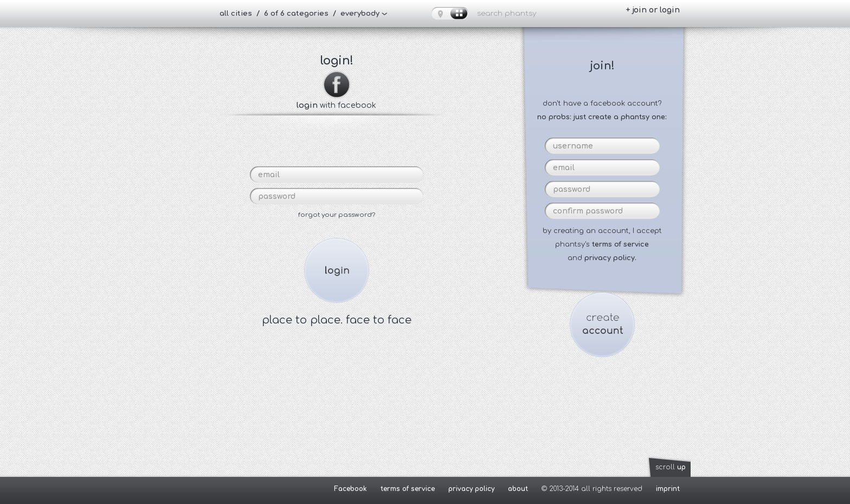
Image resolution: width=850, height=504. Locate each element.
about (518, 489)
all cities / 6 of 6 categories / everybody (300, 14)
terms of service (620, 244)
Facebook (350, 489)
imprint (668, 489)
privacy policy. (610, 258)
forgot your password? (337, 215)
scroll (671, 467)
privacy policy (471, 489)
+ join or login (653, 10)
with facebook (336, 101)
